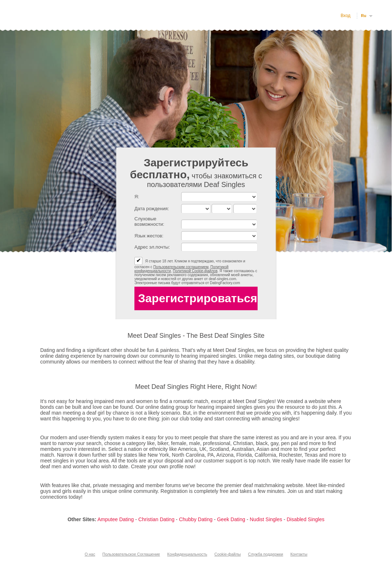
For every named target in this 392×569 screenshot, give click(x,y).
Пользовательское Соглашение (131, 554)
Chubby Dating (196, 519)
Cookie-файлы (228, 554)
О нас (90, 554)
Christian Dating (157, 519)
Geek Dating (231, 519)
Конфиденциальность (187, 554)
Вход (345, 16)
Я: (137, 197)
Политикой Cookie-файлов (195, 271)
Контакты (299, 554)
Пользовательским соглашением (181, 267)
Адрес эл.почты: (152, 247)
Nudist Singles (266, 519)
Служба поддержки (266, 554)
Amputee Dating (116, 519)
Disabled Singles (305, 519)
